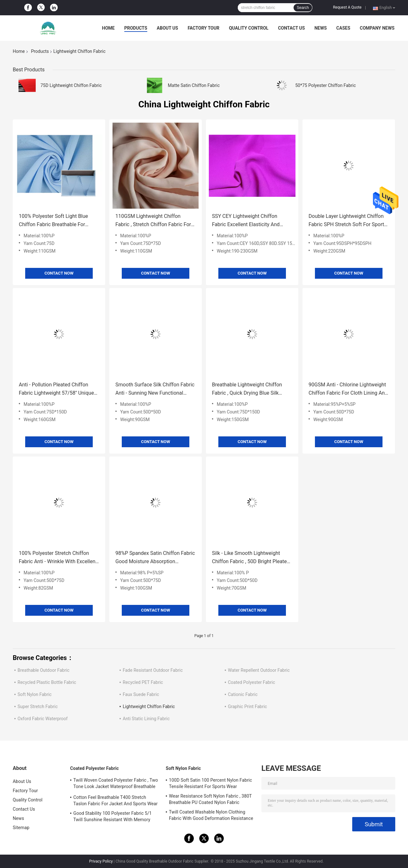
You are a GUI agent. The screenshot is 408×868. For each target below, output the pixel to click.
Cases (343, 28)
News (321, 28)
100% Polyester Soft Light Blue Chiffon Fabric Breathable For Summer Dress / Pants (53, 221)
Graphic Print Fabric (248, 707)
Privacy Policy (101, 861)
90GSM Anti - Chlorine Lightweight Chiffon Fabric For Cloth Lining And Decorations (348, 389)
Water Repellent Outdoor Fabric (259, 670)
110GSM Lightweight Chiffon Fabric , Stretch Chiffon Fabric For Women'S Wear (153, 221)
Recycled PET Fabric (143, 682)
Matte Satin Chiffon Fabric (194, 85)
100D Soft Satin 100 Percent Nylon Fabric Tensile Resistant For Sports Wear (211, 783)
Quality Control (249, 28)
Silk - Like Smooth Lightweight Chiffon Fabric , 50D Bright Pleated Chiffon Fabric (251, 558)
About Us (168, 28)
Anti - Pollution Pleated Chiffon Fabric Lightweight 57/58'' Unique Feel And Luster (56, 389)
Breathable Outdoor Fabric (44, 670)
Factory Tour (204, 28)
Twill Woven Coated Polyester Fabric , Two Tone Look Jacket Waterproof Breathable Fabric (116, 784)
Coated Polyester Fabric (251, 682)
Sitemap (21, 828)
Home (108, 28)
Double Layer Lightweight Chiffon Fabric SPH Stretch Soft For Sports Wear (348, 221)
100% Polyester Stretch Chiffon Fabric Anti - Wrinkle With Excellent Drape (58, 558)
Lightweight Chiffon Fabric (149, 707)
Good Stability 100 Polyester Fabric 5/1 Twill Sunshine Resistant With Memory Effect (113, 817)
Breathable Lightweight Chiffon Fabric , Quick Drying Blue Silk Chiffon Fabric (247, 389)
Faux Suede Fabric (141, 694)
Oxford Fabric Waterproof (43, 719)
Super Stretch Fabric (38, 707)
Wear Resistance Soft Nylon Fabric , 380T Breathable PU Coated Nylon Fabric (210, 799)
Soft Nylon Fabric (35, 694)
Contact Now (59, 273)
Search (303, 8)
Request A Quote (347, 7)
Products (136, 28)
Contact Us (291, 28)
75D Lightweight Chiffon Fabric (71, 85)
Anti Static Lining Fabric (146, 719)
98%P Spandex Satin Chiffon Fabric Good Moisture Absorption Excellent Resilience (155, 558)
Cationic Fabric (243, 694)
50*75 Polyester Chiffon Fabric (325, 85)
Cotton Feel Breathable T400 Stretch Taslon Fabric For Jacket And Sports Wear (116, 800)
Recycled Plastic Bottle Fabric (47, 682)
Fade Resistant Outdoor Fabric (153, 670)
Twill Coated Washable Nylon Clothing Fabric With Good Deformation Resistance (211, 815)
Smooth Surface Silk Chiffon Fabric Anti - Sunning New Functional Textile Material (155, 389)
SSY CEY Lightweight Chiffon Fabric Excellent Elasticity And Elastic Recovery (246, 221)
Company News (377, 28)
